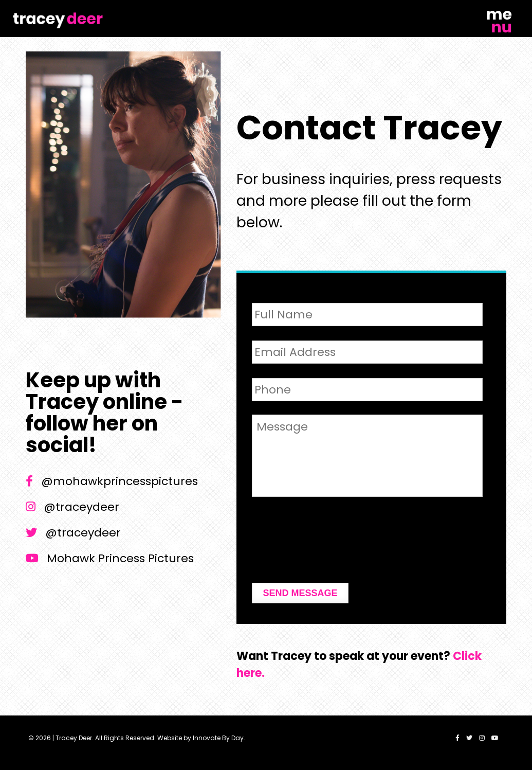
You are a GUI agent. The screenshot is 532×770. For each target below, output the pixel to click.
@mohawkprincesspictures (112, 481)
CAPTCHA (280, 514)
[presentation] (330, 546)
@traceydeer (72, 507)
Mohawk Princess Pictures (110, 558)
